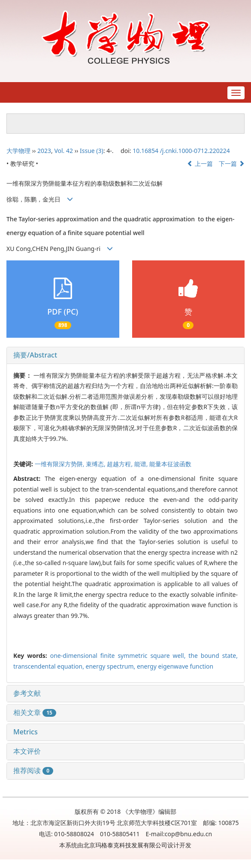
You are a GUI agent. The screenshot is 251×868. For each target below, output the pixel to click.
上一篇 (200, 164)
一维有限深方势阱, (60, 464)
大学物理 (18, 151)
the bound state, (213, 656)
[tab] (125, 355)
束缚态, (96, 464)
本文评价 (27, 751)
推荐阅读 (33, 770)
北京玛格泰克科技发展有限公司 (125, 845)
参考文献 (27, 693)
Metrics (26, 732)
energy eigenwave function (175, 666)
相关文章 (35, 712)
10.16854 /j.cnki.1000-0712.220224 (181, 151)
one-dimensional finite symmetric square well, (119, 656)
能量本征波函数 (170, 464)
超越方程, (120, 464)
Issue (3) (92, 151)
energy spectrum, (111, 666)
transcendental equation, (50, 666)
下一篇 (232, 164)
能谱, (142, 464)
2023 (44, 151)
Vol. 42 (64, 151)
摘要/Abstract (35, 355)
